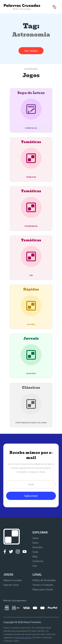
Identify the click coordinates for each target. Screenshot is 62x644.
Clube (35, 552)
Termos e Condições (43, 585)
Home (35, 538)
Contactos (38, 561)
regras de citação (23, 637)
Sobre (35, 543)
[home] (22, 7)
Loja (35, 566)
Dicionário (38, 547)
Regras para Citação (43, 589)
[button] (54, 7)
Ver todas (31, 51)
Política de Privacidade (44, 580)
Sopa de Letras (11, 585)
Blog (35, 556)
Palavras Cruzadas (13, 580)
